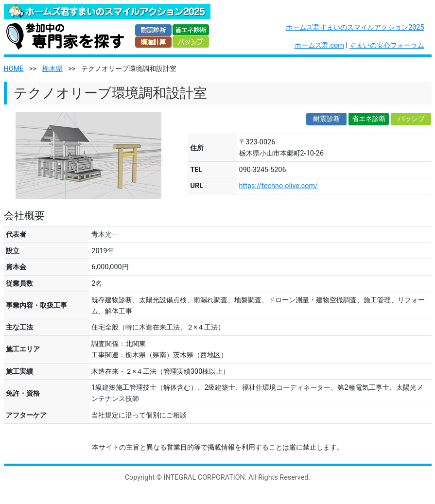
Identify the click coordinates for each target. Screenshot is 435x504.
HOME (14, 69)
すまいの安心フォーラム (387, 45)
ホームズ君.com (319, 45)
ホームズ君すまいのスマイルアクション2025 (355, 27)
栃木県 (52, 69)
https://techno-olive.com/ (278, 186)
